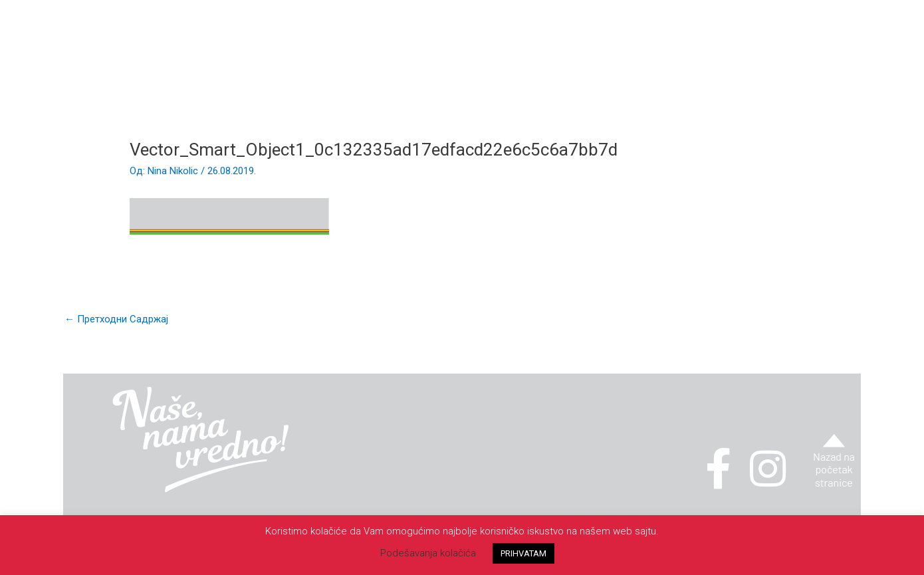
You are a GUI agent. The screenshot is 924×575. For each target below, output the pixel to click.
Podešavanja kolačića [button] (428, 553)
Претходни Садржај (116, 319)
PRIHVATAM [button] (523, 553)
